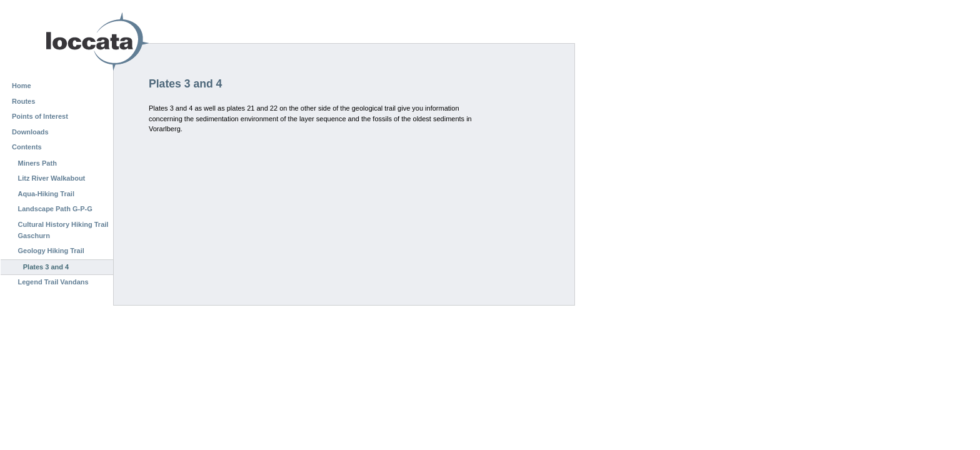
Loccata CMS (66, 42)
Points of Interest (40, 116)
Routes (23, 101)
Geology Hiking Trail (51, 251)
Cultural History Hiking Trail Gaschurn (63, 230)
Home (22, 86)
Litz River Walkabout (52, 178)
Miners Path (37, 163)
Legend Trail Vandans (53, 282)
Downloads (30, 132)
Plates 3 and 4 (46, 267)
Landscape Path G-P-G (55, 209)
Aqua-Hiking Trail (46, 194)
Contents (27, 147)
